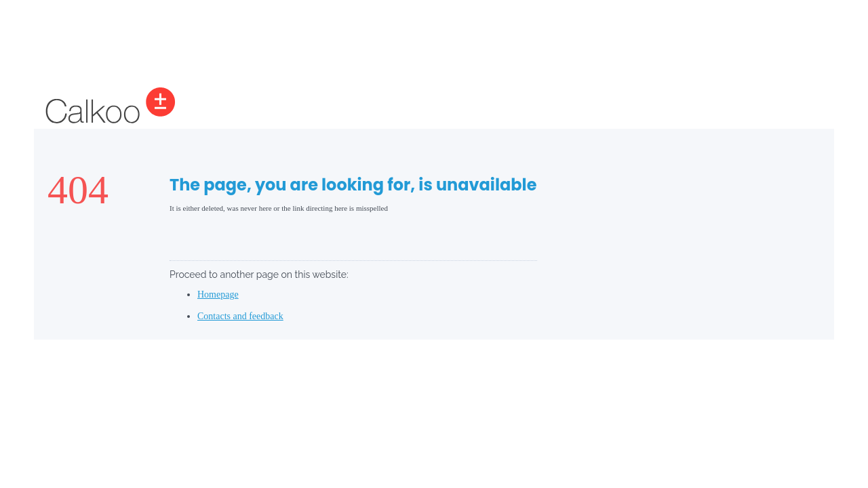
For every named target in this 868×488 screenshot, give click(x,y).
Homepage (218, 294)
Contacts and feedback (240, 316)
